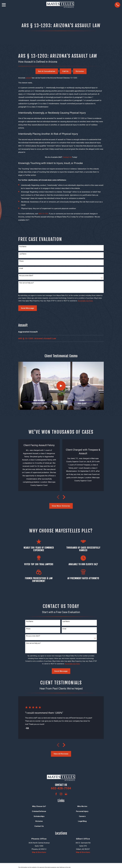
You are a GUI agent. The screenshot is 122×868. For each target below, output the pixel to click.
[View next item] (64, 497)
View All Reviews (61, 754)
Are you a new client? (26, 276)
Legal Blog (82, 821)
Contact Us (67, 157)
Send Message (28, 308)
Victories (80, 71)
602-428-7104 (61, 788)
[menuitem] (61, 332)
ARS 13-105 (43, 214)
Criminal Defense (39, 811)
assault (29, 78)
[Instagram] (61, 794)
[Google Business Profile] (66, 794)
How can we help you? (27, 283)
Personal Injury (82, 811)
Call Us (65, 71)
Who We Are (82, 806)
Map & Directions (39, 852)
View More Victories (61, 506)
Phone (21, 261)
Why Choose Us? (39, 806)
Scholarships (39, 816)
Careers (82, 816)
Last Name (23, 254)
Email (21, 268)
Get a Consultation (47, 71)
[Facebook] (56, 794)
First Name (23, 247)
